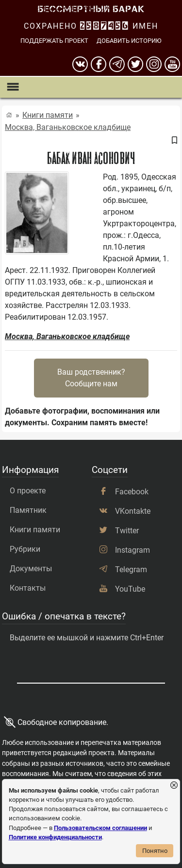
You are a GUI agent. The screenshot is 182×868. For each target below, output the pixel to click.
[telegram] (117, 64)
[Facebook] (99, 64)
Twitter (127, 531)
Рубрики (25, 549)
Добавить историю (129, 41)
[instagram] (154, 64)
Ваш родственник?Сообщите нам (91, 378)
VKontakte (133, 511)
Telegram (131, 570)
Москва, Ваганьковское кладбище (68, 127)
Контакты (28, 588)
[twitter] (135, 64)
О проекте (28, 491)
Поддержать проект (54, 41)
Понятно (155, 851)
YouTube (130, 589)
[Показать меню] (12, 87)
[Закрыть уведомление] (174, 786)
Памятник (28, 510)
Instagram (132, 550)
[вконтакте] (80, 64)
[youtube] (172, 64)
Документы (31, 569)
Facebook (132, 492)
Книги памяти (48, 115)
